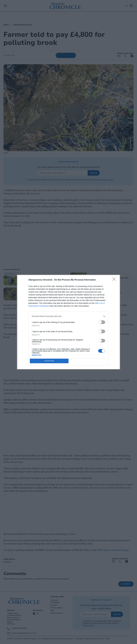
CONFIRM (49, 361)
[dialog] (68, 322)
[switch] (102, 322)
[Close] (115, 280)
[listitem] (68, 316)
